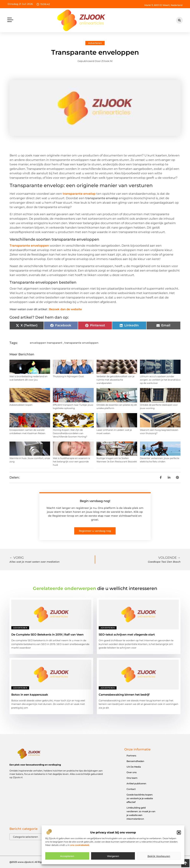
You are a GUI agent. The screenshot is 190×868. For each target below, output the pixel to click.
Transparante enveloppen (29, 246)
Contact (131, 789)
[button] (179, 837)
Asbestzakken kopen (21, 405)
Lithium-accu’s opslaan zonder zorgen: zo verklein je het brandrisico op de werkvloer (160, 380)
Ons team (132, 778)
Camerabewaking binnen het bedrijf (124, 695)
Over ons (132, 772)
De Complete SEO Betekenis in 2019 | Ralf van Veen (47, 634)
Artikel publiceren (136, 783)
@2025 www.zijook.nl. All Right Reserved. (32, 862)
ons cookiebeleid (80, 849)
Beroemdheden (135, 761)
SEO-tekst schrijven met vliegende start (127, 634)
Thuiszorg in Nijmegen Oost (68, 376)
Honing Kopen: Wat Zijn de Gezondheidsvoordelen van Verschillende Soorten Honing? (70, 433)
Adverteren (95, 43)
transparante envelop (79, 194)
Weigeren (113, 861)
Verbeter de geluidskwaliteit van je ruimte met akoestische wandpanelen (115, 380)
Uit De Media (134, 767)
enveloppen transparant (46, 343)
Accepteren (67, 861)
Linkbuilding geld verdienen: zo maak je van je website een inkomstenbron (141, 813)
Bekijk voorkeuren (159, 861)
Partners (131, 756)
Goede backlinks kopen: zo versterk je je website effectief (140, 798)
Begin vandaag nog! (95, 501)
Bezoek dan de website (65, 309)
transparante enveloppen (81, 343)
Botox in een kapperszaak (30, 695)
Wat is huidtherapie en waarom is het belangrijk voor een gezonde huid (71, 462)
